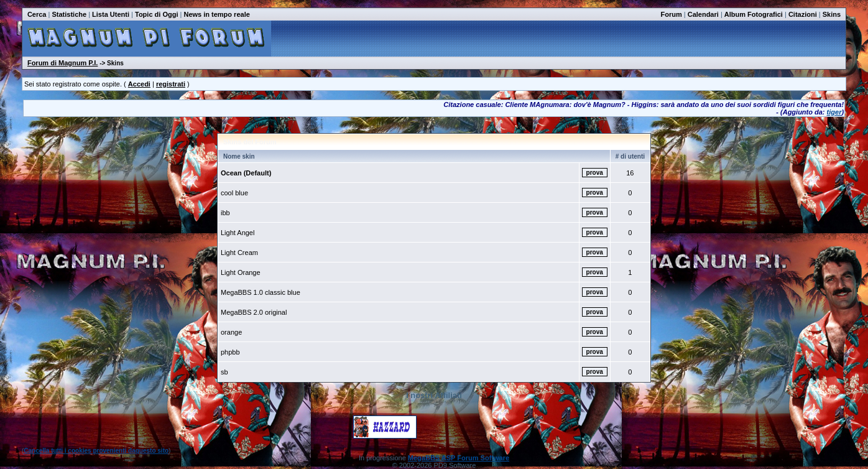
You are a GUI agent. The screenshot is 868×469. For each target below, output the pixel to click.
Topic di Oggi (156, 14)
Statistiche (69, 14)
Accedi (139, 84)
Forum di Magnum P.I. (62, 63)
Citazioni (803, 14)
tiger (834, 112)
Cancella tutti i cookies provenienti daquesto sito (96, 451)
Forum (671, 14)
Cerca (37, 14)
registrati (171, 84)
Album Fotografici (754, 14)
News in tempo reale (216, 14)
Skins (832, 14)
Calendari (703, 14)
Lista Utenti (111, 14)
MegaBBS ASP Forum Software (459, 458)
